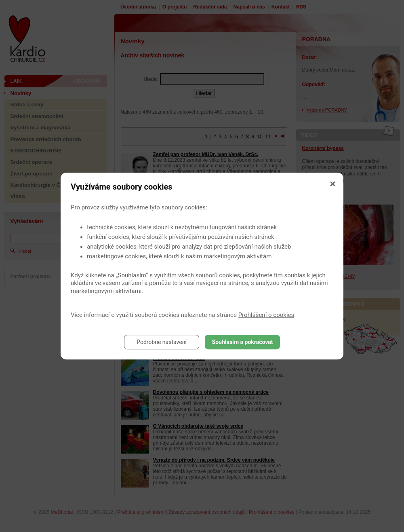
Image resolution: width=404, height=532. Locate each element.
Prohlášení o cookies (266, 315)
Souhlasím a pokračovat (243, 342)
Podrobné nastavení (162, 342)
